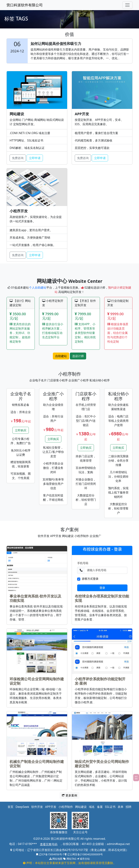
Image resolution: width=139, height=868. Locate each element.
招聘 (129, 807)
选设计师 (78, 356)
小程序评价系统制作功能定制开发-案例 (100, 681)
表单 (121, 807)
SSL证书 (110, 807)
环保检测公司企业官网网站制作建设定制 (37, 681)
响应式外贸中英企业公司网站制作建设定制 (102, 764)
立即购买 (21, 430)
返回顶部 (136, 778)
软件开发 (37, 807)
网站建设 (81, 807)
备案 (100, 807)
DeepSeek (22, 807)
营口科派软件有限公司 (25, 5)
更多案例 (69, 795)
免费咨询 (18, 158)
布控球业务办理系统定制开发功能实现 (102, 598)
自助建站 (61, 356)
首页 (10, 807)
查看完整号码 (49, 844)
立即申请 (35, 158)
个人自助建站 (38, 288)
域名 (92, 807)
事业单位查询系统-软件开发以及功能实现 (35, 598)
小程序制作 (66, 807)
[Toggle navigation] (127, 5)
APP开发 (51, 807)
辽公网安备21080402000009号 (84, 854)
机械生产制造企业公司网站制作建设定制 (37, 764)
